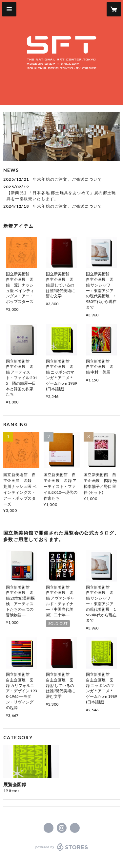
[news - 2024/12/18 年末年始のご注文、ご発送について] (61, 206)
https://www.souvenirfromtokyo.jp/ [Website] (75, 828)
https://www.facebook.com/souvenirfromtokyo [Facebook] (49, 828)
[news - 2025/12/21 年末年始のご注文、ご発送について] (61, 179)
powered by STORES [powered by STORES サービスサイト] (61, 851)
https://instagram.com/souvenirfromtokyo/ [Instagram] (62, 828)
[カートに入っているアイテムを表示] (114, 9)
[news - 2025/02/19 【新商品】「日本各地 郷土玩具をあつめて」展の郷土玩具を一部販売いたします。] (61, 193)
